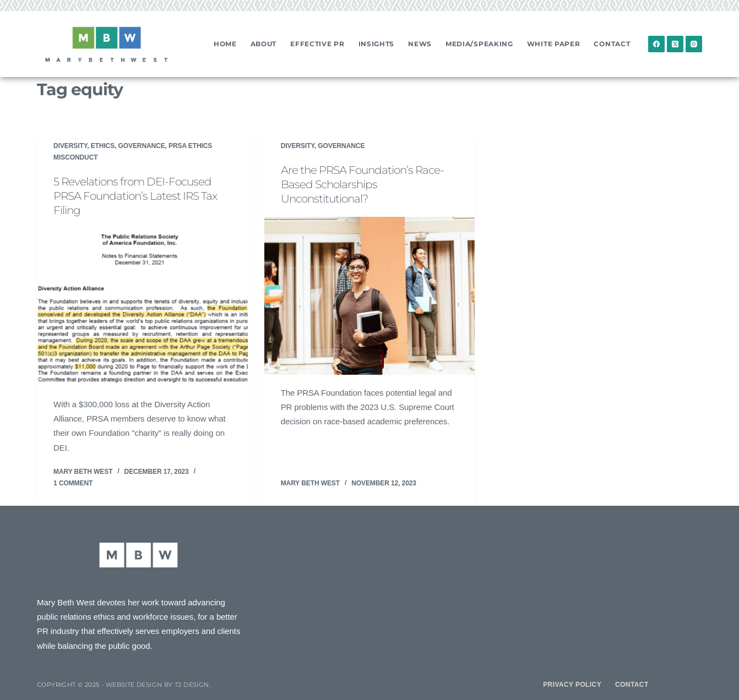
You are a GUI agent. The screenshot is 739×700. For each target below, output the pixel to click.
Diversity (70, 146)
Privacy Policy (572, 685)
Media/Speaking (479, 44)
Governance (142, 146)
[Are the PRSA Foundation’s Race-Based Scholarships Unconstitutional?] (370, 296)
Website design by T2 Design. (158, 685)
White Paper (554, 44)
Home (225, 44)
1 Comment (73, 483)
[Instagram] (694, 44)
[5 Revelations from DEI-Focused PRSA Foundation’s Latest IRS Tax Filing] (142, 307)
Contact (612, 44)
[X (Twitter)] (675, 44)
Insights (377, 44)
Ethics (103, 146)
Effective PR (317, 44)
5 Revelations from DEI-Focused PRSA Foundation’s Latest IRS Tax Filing (135, 196)
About (264, 44)
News (420, 44)
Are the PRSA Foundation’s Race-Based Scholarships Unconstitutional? (362, 184)
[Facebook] (656, 44)
